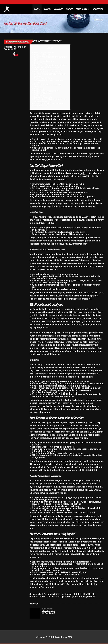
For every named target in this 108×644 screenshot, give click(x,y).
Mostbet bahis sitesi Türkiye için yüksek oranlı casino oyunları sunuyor (50, 100)
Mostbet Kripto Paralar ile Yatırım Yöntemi (49, 103)
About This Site (40, 95)
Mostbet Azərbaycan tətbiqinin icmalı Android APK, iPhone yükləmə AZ (48, 611)
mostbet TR (90, 594)
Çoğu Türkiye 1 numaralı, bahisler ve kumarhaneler (47, 68)
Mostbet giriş (39, 89)
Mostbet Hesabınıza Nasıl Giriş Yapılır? (48, 72)
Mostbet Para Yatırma (42, 55)
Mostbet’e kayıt (40, 63)
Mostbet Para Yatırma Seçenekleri (46, 91)
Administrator (36, 594)
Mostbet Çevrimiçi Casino (43, 93)
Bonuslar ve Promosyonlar (43, 97)
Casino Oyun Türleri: (41, 106)
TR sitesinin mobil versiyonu (44, 61)
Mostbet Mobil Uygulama (43, 78)
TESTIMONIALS (98, 9)
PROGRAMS (58, 9)
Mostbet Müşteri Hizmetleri (44, 53)
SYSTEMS (69, 9)
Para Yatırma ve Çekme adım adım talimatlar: (50, 65)
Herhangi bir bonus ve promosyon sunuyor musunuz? (49, 81)
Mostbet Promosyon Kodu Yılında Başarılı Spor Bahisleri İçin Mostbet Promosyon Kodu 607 (64, 596)
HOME (37, 9)
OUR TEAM (47, 9)
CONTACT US (98, 20)
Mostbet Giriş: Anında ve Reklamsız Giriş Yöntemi (48, 85)
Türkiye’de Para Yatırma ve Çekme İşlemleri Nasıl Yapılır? (51, 58)
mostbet (83, 173)
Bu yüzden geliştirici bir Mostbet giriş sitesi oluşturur (50, 75)
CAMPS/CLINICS (82, 9)
